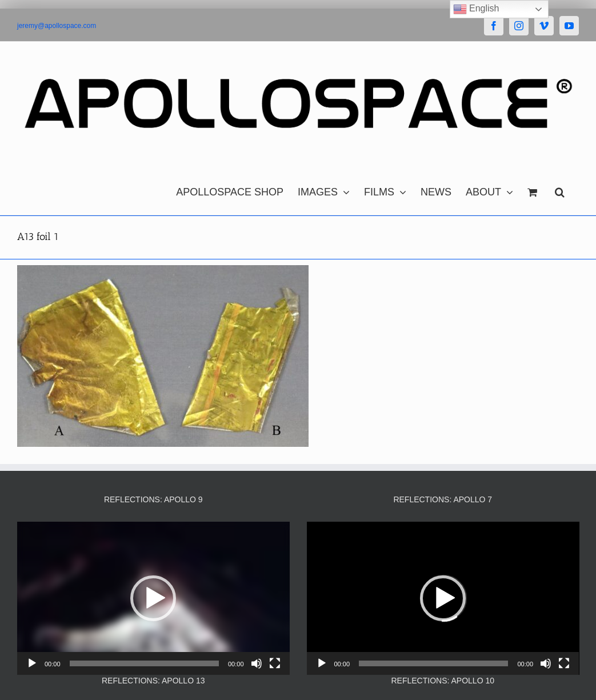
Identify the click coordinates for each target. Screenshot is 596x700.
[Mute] (257, 663)
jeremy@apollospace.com (57, 26)
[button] (560, 189)
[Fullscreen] (275, 663)
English (476, 9)
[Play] (32, 663)
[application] (153, 598)
